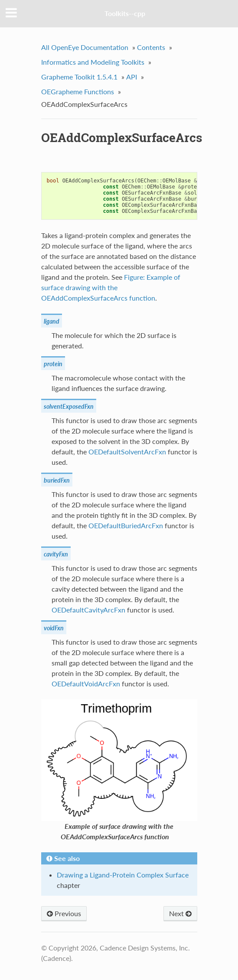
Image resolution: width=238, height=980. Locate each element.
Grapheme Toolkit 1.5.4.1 (79, 77)
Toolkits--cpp (125, 13)
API (132, 77)
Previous (64, 913)
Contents (151, 47)
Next (180, 913)
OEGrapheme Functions (78, 91)
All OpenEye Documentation (85, 47)
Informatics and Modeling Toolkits (93, 62)
